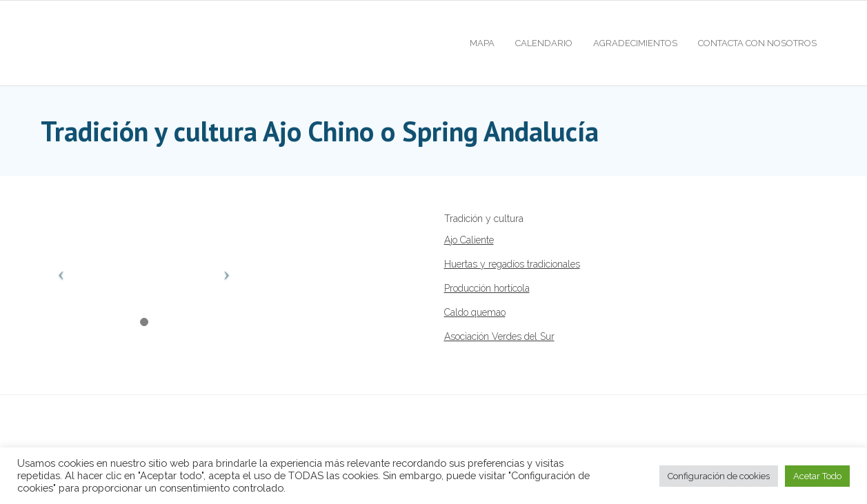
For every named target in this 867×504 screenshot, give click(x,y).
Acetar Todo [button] (817, 476)
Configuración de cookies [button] (719, 476)
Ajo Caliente (469, 240)
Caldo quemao (475, 312)
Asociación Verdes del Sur (499, 336)
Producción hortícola (487, 288)
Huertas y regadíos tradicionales (512, 264)
